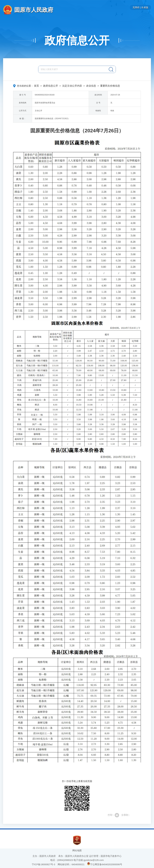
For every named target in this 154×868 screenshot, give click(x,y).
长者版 (145, 7)
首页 (36, 86)
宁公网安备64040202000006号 (105, 864)
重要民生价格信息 (110, 86)
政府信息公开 (77, 40)
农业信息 (91, 86)
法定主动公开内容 (72, 86)
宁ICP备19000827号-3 (43, 864)
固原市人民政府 (34, 10)
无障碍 (136, 7)
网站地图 (77, 850)
